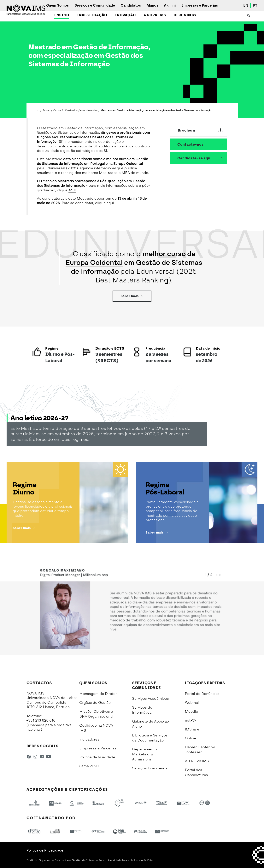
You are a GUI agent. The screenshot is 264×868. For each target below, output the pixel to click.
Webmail (192, 703)
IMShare (192, 729)
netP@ (190, 720)
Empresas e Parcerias (200, 5)
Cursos (57, 110)
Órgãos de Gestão (95, 703)
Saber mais (132, 296)
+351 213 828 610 (41, 720)
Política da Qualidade (97, 757)
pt (38, 110)
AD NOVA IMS (197, 761)
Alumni (170, 5)
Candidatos (131, 5)
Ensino (62, 15)
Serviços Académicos (150, 699)
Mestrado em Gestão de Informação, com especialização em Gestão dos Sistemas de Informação (156, 110)
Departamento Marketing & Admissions (144, 754)
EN (246, 5)
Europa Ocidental (128, 164)
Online (190, 738)
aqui (72, 190)
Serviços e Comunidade (95, 5)
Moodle (191, 712)
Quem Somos (58, 5)
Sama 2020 (89, 766)
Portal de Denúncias (202, 694)
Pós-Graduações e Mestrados (81, 110)
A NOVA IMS (155, 15)
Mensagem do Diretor (98, 694)
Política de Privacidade (45, 850)
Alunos (152, 5)
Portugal (98, 164)
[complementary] (222, 839)
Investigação (92, 15)
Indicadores (89, 739)
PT (255, 5)
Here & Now (185, 15)
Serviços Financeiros (150, 768)
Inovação (125, 15)
